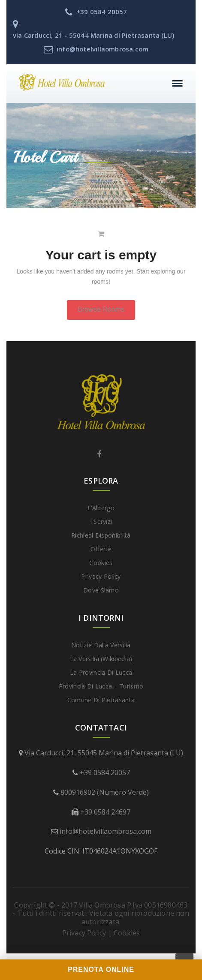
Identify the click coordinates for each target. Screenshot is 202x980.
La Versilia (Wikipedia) (101, 659)
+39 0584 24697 (105, 812)
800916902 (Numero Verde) (105, 792)
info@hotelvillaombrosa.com (106, 831)
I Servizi (101, 522)
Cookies (101, 563)
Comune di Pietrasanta (101, 700)
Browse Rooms (101, 309)
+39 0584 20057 (105, 773)
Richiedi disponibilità (101, 535)
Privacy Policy (101, 576)
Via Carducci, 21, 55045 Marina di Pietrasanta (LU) (104, 753)
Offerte (101, 549)
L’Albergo (101, 508)
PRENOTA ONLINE (101, 969)
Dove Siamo (101, 590)
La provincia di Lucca (101, 672)
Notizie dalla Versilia (101, 645)
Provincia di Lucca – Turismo (101, 686)
